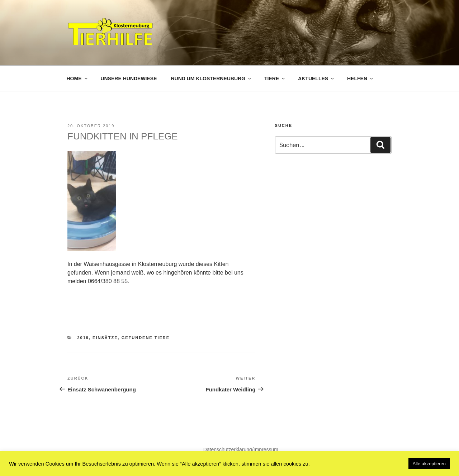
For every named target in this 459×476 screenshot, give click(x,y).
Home (78, 78)
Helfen (361, 78)
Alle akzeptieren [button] (429, 464)
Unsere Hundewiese (129, 78)
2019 (83, 338)
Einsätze (105, 338)
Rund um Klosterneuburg (211, 78)
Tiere (275, 78)
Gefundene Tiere (146, 338)
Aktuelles (316, 78)
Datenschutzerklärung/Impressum (241, 449)
